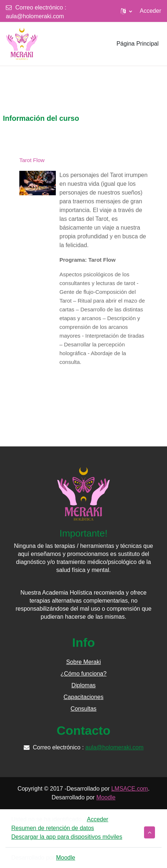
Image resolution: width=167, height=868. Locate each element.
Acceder (150, 11)
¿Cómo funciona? (83, 674)
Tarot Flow (32, 160)
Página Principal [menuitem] (137, 44)
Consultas (83, 709)
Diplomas (84, 685)
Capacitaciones (83, 697)
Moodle (106, 797)
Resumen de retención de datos (53, 828)
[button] (126, 11)
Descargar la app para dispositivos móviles (67, 837)
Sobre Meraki (83, 662)
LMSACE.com (129, 789)
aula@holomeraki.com (35, 16)
